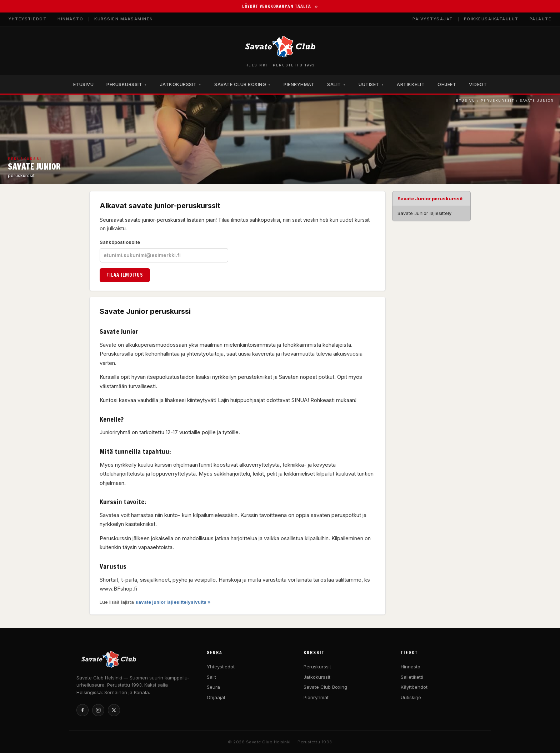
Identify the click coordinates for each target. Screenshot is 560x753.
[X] (114, 710)
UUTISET (371, 84)
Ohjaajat (216, 697)
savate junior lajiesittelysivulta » (173, 602)
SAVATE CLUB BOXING (242, 84)
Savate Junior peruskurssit (430, 199)
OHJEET (447, 84)
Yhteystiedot (27, 19)
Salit (211, 677)
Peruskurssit (497, 101)
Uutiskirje (411, 697)
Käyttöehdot (414, 687)
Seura (213, 687)
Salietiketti (412, 677)
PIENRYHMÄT (299, 84)
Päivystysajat (433, 19)
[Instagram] (98, 710)
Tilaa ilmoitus (125, 275)
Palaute (541, 19)
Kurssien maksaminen (124, 19)
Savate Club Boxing (325, 687)
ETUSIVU (84, 84)
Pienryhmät (316, 697)
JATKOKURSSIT (181, 84)
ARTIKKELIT (411, 84)
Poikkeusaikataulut (491, 19)
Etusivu (466, 101)
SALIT (336, 84)
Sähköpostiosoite (164, 251)
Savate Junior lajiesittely (424, 213)
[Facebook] (82, 710)
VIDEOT (478, 84)
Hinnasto (70, 19)
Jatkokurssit (317, 677)
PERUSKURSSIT (127, 84)
